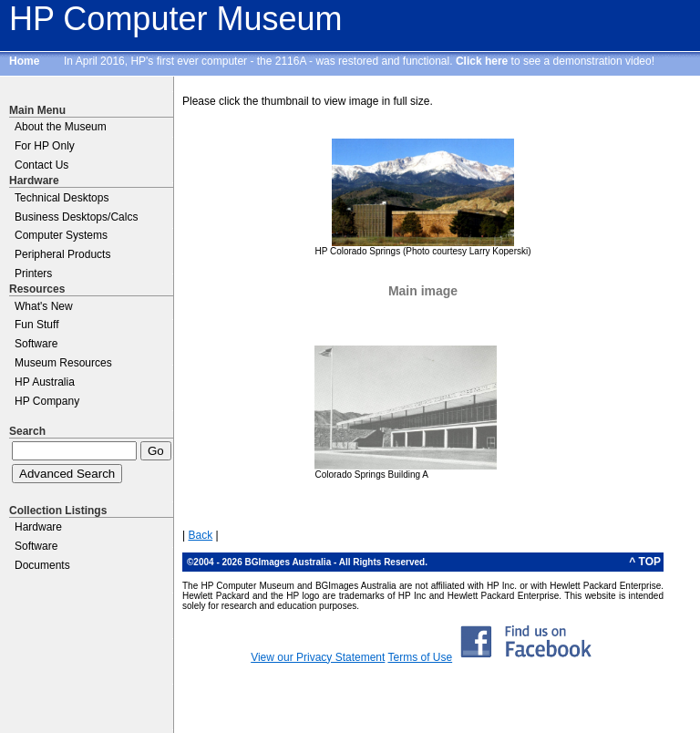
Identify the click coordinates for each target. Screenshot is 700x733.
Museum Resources (63, 363)
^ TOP (645, 562)
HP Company (47, 401)
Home (24, 61)
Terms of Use (420, 657)
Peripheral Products (62, 254)
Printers (33, 274)
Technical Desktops (62, 198)
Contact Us (41, 165)
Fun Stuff (36, 325)
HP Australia (45, 382)
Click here (482, 61)
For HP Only (45, 146)
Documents (42, 565)
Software (36, 344)
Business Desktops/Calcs (76, 217)
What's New (44, 306)
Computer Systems (61, 235)
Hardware (38, 527)
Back (200, 535)
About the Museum (61, 127)
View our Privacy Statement (318, 657)
